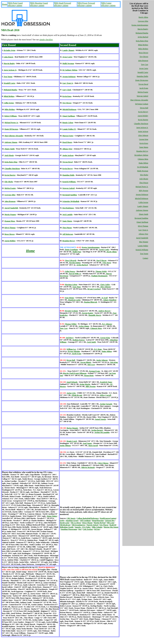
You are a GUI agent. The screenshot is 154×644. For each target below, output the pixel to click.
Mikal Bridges (143, 45)
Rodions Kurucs (79, 340)
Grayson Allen (143, 21)
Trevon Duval (143, 84)
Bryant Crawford (94, 289)
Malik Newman (143, 171)
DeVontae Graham (142, 104)
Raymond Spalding (141, 218)
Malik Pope (77, 252)
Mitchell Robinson (142, 198)
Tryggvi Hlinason (80, 373)
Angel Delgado (72, 382)
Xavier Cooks (104, 250)
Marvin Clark (68, 373)
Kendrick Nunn (106, 382)
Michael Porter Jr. (142, 187)
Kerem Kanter (88, 313)
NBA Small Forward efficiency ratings (63, 4)
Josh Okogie (144, 179)
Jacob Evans (144, 88)
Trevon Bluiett (86, 362)
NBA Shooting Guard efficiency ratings (39, 4)
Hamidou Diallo (142, 76)
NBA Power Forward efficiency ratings (86, 4)
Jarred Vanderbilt (142, 238)
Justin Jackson (143, 131)
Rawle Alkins (143, 17)
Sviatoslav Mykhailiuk (71, 201)
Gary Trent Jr (68, 83)
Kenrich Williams (142, 250)
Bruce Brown (143, 53)
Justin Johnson (102, 360)
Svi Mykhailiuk (143, 167)
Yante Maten (144, 147)
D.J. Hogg (98, 349)
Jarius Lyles (71, 393)
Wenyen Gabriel (69, 188)
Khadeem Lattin (74, 300)
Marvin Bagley (143, 29)
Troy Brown (144, 57)
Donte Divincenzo (142, 80)
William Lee (71, 349)
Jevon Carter (144, 68)
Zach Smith (91, 342)
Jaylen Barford (143, 37)
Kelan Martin (85, 384)
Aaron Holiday (143, 116)
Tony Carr (145, 65)
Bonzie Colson (68, 123)
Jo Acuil (105, 298)
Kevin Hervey (143, 112)
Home (5, 4)
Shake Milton (143, 163)
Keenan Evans (95, 371)
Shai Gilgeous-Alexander (139, 100)
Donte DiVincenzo (11, 129)
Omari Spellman (142, 222)
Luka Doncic (8, 57)
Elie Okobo (144, 175)
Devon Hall (144, 108)
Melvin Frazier (143, 92)
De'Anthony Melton (70, 70)
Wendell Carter (143, 72)
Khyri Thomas (143, 226)
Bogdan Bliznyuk (91, 302)
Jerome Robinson (142, 195)
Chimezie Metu (96, 328)
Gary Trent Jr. (143, 230)
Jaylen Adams (84, 326)
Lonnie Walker (143, 246)
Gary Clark (67, 90)
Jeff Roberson (68, 234)
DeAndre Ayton (9, 50)
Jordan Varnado (106, 404)
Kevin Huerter (143, 120)
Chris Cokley (105, 285)
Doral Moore (67, 142)
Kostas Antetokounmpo (140, 25)
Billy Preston (144, 191)
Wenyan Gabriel (142, 96)
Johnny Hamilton (110, 300)
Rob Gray (91, 365)
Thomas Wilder (71, 324)
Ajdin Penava (70, 271)
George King (144, 139)
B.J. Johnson (107, 324)
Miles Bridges (143, 49)
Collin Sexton (143, 202)
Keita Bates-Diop (142, 41)
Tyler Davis (107, 263)
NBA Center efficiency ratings (108, 4)
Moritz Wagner (10, 215)
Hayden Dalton (75, 263)
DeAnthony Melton (141, 155)
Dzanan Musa (10, 221)
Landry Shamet (143, 206)
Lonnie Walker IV (69, 129)
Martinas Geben (71, 285)
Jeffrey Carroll (105, 395)
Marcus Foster (68, 136)
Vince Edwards (71, 260)
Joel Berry (70, 338)
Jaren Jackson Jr (10, 70)
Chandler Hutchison (141, 124)
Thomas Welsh (101, 271)
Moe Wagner (144, 242)
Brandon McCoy (142, 151)
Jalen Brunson (143, 61)
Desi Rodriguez (68, 208)
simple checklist (46, 40)
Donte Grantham (71, 250)
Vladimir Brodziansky (99, 276)
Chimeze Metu (143, 159)
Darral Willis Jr (75, 274)
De (71, 311)
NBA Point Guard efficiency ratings (15, 4)
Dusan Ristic (89, 375)
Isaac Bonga (69, 298)
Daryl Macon (102, 260)
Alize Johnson (143, 135)
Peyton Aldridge (74, 351)
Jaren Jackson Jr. (142, 128)
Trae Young (144, 254)
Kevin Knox (144, 143)
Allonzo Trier (143, 234)
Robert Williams (11, 116)
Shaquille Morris (95, 315)
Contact (145, 258)
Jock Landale (67, 215)
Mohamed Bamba (142, 33)
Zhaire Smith (144, 214)
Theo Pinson (144, 183)
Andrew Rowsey (104, 311)
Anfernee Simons (142, 210)
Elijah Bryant (77, 395)
